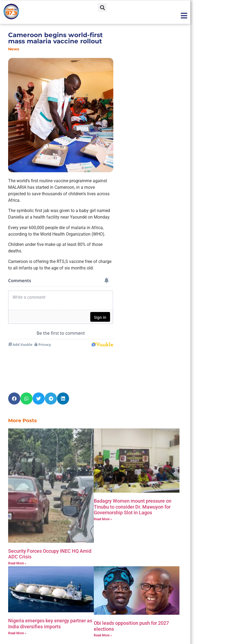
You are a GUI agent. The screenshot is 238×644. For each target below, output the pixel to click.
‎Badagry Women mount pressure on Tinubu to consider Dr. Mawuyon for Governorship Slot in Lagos (133, 484)
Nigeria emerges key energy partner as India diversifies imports (50, 601)
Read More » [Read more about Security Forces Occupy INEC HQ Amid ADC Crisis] (17, 540)
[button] (102, 7)
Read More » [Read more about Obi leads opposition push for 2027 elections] (103, 612)
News (14, 49)
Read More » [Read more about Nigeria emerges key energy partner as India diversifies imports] (17, 610)
